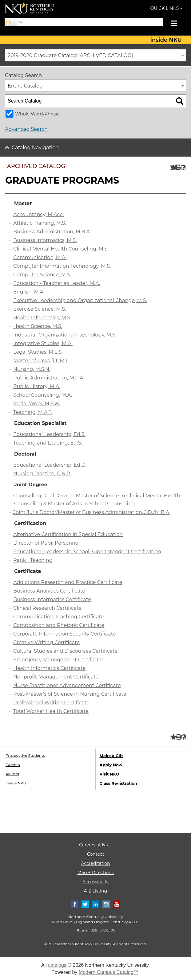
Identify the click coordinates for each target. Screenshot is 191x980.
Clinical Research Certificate (47, 608)
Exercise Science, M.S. (40, 309)
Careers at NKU (95, 845)
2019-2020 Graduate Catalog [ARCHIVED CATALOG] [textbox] (70, 55)
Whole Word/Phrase (37, 114)
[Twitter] (85, 904)
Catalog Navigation (35, 148)
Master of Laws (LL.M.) (40, 361)
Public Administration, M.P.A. (49, 378)
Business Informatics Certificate (52, 599)
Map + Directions (95, 873)
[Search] (11, 22)
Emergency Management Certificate (58, 660)
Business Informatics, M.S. (45, 240)
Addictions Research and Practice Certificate (68, 582)
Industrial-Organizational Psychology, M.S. (65, 335)
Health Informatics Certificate (49, 668)
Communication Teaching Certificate (58, 617)
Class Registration (118, 783)
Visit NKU (109, 774)
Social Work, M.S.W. (37, 404)
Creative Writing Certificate (46, 642)
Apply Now (111, 765)
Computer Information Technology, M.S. (62, 266)
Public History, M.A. (37, 386)
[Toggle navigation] (177, 24)
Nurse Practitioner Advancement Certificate (67, 685)
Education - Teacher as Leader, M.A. (57, 283)
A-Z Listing (95, 891)
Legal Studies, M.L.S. (38, 352)
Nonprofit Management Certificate (56, 677)
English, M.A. (29, 292)
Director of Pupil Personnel (46, 543)
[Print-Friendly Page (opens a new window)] (178, 167)
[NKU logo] (29, 9)
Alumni (12, 774)
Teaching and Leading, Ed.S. (48, 443)
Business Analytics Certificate (49, 591)
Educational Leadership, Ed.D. (50, 465)
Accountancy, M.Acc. (38, 214)
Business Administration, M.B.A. (52, 232)
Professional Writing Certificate (51, 703)
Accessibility (95, 882)
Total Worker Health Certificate (51, 711)
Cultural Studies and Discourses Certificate (65, 651)
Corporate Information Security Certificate (64, 634)
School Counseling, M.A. (43, 395)
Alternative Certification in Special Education (68, 534)
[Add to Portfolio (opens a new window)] (172, 167)
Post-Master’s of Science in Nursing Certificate (70, 694)
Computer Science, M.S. (42, 275)
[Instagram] (106, 904)
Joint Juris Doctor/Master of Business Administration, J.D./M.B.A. (92, 512)
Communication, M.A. (40, 257)
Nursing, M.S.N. (32, 369)
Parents (13, 765)
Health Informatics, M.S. (42, 318)
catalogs (57, 965)
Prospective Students (25, 755)
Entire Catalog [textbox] (25, 86)
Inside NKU (16, 783)
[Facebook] (75, 904)
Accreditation (96, 863)
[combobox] (95, 55)
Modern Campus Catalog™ (109, 972)
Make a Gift (111, 756)
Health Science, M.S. (38, 326)
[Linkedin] (96, 904)
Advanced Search (26, 129)
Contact (95, 854)
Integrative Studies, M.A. (43, 343)
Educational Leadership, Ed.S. (49, 434)
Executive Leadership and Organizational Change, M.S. (80, 300)
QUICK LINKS (167, 8)
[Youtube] (117, 904)
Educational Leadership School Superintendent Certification (87, 552)
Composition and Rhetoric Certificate (59, 625)
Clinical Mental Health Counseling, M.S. (61, 249)
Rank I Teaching (33, 560)
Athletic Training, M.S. (40, 223)
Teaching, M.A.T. (33, 412)
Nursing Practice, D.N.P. (42, 474)
